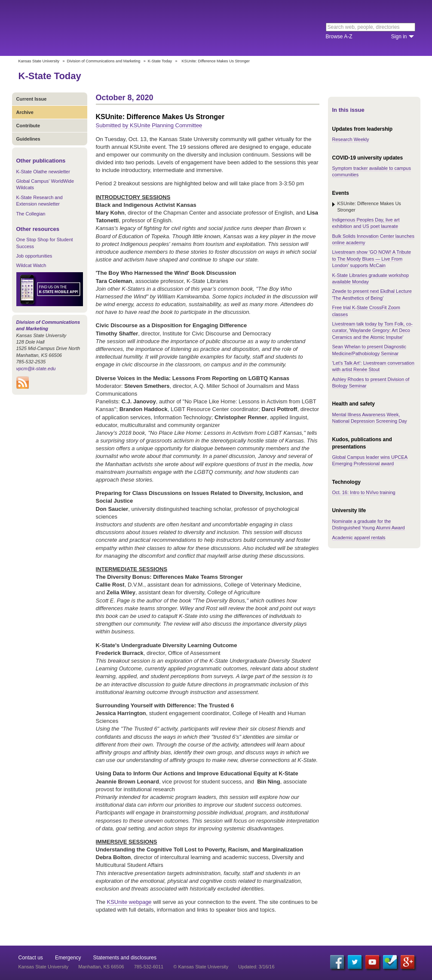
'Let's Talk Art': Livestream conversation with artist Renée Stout (373, 366)
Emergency (68, 958)
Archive (25, 112)
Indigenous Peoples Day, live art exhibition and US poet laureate (366, 223)
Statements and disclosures (125, 958)
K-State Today (160, 61)
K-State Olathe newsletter (43, 172)
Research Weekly (351, 139)
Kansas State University (88, 28)
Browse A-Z (339, 37)
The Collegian (31, 214)
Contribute (28, 126)
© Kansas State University (201, 967)
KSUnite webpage (129, 902)
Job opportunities (34, 256)
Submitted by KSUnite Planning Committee (149, 125)
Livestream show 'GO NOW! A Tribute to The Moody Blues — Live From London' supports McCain (372, 259)
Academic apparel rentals (359, 538)
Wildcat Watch (31, 265)
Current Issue (32, 99)
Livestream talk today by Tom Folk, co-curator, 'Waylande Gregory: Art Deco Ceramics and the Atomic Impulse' (372, 330)
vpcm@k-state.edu (36, 369)
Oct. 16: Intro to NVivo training (364, 492)
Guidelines (28, 139)
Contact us (31, 958)
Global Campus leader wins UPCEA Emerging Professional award (370, 460)
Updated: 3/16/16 (256, 967)
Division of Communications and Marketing (104, 61)
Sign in (399, 37)
